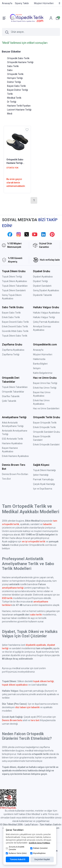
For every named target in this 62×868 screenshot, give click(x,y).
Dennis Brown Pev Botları (15, 474)
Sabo (10, 70)
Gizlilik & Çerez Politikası (39, 843)
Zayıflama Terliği (11, 354)
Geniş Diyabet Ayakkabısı (46, 290)
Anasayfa (38, 350)
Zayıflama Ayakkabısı (13, 350)
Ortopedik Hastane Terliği (20, 62)
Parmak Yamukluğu (43, 479)
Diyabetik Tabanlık (42, 295)
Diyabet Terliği (40, 281)
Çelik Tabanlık (9, 401)
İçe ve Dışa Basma (43, 489)
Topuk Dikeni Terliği (12, 277)
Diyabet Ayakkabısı (43, 277)
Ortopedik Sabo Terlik (18, 58)
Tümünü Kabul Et (18, 859)
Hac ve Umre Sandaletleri (46, 408)
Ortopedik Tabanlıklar (13, 392)
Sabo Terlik (13, 66)
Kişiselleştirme (38, 853)
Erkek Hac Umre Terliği (45, 388)
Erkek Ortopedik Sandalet (46, 445)
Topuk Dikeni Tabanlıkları (15, 286)
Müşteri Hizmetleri (43, 354)
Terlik (10, 94)
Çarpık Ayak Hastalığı (44, 484)
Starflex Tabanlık (11, 396)
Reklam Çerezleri (39, 848)
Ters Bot (6, 479)
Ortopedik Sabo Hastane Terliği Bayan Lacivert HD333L (15, 162)
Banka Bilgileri (40, 364)
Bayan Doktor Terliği (18, 90)
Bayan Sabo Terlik (16, 86)
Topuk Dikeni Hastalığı (44, 470)
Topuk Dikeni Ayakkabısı (14, 281)
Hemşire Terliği (15, 78)
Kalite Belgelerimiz (43, 373)
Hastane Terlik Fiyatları (19, 106)
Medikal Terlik (14, 98)
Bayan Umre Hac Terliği (45, 383)
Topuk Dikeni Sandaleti (14, 290)
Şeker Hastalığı (41, 475)
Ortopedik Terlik (15, 74)
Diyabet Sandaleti (42, 286)
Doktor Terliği (14, 82)
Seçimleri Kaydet (42, 859)
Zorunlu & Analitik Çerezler (15, 848)
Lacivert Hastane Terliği (19, 110)
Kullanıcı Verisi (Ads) (16, 853)
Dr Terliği (12, 102)
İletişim (37, 368)
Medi (10, 114)
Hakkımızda (39, 359)
